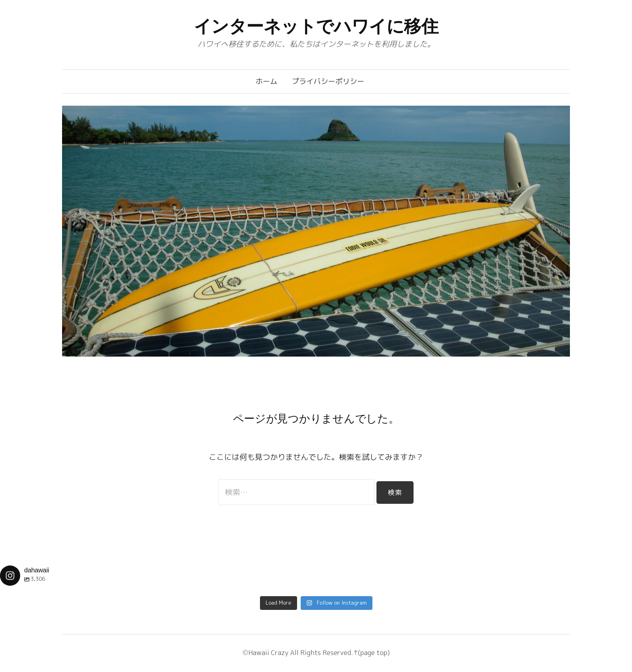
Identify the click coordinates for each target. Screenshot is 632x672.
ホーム (266, 81)
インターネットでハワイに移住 (316, 26)
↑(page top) (371, 652)
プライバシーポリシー (328, 81)
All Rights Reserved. (321, 652)
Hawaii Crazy (268, 652)
